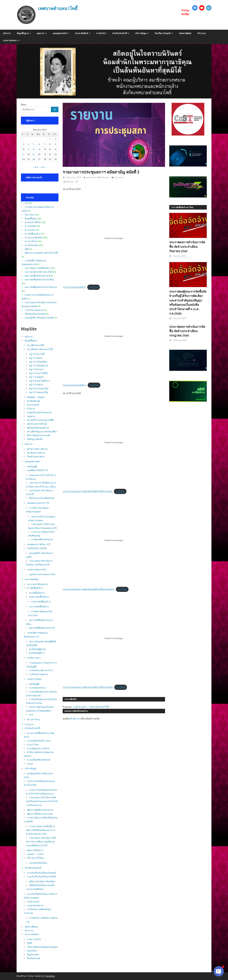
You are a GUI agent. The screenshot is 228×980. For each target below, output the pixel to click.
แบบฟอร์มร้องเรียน (38, 863)
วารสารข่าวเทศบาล (34, 310)
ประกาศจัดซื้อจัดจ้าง (39, 607)
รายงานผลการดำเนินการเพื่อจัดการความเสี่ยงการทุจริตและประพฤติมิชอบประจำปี (41, 842)
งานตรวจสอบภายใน (36, 570)
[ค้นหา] (55, 110)
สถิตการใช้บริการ (35, 850)
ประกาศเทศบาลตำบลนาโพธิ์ (38, 272)
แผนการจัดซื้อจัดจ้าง (39, 597)
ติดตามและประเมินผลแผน (42, 498)
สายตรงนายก (33, 902)
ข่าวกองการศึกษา (33, 222)
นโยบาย (31, 409)
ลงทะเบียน (32, 951)
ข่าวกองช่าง (30, 230)
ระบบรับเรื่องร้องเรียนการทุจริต (42, 877)
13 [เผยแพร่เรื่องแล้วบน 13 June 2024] (39, 149)
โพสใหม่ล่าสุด (33, 958)
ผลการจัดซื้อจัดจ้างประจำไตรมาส (41, 287)
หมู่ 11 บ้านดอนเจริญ (39, 392)
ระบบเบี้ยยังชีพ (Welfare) (39, 760)
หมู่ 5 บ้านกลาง (36, 369)
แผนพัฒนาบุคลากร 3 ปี (38, 503)
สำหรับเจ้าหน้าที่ (120, 33)
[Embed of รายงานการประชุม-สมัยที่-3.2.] (114, 336)
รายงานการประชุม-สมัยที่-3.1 (74, 287)
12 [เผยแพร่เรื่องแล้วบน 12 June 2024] (34, 149)
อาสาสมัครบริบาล (38, 688)
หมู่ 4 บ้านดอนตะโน (39, 366)
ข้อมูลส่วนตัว (33, 954)
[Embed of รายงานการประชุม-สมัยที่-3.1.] (114, 238)
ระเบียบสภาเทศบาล (38, 674)
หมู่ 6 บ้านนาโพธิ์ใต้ (38, 373)
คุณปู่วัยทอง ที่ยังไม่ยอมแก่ (97, 177)
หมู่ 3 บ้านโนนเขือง (38, 362)
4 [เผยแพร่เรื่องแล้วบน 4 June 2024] (29, 144)
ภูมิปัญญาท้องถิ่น (35, 439)
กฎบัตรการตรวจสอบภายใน (42, 574)
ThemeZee (50, 976)
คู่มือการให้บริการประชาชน (40, 814)
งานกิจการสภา (34, 658)
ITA (26, 203)
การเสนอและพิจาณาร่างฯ (41, 670)
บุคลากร (40, 33)
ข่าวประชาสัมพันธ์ (33, 238)
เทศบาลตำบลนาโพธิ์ (59, 8)
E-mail (30, 764)
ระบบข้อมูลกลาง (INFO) (38, 748)
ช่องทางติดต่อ (185, 33)
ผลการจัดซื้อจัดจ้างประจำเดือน (39, 280)
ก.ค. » (43, 167)
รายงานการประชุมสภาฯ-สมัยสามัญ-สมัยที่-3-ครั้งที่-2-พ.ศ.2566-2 (89, 589)
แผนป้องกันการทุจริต (37, 548)
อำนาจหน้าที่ (33, 405)
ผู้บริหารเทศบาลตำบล (37, 449)
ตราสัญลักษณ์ (33, 401)
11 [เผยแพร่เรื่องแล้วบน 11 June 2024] (29, 149)
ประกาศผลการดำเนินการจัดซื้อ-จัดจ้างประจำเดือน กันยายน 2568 (187, 247)
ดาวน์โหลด (94, 287)
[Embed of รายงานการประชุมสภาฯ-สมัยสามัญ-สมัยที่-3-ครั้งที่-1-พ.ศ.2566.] (114, 442)
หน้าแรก (7, 33)
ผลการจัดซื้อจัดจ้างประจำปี (38, 276)
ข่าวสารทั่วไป (31, 241)
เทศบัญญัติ (32, 466)
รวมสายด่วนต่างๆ (35, 905)
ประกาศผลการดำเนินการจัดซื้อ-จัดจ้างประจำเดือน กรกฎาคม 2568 (187, 331)
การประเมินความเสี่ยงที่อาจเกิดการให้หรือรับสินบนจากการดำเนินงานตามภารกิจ (41, 830)
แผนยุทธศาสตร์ (60, 33)
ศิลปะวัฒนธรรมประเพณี (38, 435)
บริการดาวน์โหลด (35, 858)
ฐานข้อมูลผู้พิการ (37, 653)
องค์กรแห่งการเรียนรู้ (37, 424)
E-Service (101, 33)
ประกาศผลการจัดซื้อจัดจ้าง (38, 268)
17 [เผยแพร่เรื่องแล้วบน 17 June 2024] (23, 154)
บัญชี (29, 943)
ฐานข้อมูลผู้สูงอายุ (37, 649)
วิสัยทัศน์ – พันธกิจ (36, 397)
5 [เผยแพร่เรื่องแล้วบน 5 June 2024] (34, 144)
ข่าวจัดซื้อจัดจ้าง (32, 234)
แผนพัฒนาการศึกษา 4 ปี (39, 544)
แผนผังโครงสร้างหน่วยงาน (39, 412)
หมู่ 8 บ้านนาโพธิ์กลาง (39, 381)
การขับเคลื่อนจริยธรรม (42, 539)
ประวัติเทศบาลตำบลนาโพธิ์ (40, 349)
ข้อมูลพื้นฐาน (23, 33)
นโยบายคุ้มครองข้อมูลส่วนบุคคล (42, 947)
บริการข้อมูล (141, 33)
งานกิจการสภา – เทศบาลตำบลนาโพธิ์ (91, 707)
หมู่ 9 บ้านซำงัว (36, 385)
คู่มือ (27, 249)
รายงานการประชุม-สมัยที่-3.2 (74, 385)
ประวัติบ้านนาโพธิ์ (35, 345)
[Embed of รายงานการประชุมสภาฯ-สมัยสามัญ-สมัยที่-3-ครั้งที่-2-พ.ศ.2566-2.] (114, 540)
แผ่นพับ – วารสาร (35, 854)
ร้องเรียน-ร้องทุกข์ (163, 33)
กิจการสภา (119, 177)
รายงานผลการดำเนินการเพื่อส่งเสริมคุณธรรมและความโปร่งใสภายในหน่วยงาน (42, 801)
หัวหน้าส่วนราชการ (36, 457)
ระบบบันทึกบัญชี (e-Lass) (39, 741)
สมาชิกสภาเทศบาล (36, 453)
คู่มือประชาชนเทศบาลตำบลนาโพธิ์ (41, 253)
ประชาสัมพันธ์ (81, 33)
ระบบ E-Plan (33, 744)
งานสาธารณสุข (34, 679)
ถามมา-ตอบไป (34, 939)
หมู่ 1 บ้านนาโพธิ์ (37, 354)
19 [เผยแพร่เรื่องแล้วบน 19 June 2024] (34, 154)
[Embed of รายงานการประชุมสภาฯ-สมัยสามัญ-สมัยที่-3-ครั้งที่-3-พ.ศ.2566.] (114, 638)
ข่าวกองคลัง (30, 226)
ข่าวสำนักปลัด (31, 245)
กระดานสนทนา (10, 40)
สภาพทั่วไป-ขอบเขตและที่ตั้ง (40, 420)
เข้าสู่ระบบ (75, 719)
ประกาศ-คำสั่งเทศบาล (37, 584)
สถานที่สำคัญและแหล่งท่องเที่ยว (42, 432)
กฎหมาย (31, 416)
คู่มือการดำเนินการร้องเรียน (42, 881)
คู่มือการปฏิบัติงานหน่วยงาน (40, 810)
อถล (31, 715)
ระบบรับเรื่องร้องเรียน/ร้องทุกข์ (41, 873)
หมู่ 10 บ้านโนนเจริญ (39, 388)
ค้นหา (24, 105)
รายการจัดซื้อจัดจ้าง (41, 602)
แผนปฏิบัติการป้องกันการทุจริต (39, 318)
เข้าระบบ (201, 33)
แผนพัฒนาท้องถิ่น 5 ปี (37, 470)
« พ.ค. (36, 167)
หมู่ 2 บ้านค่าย (36, 358)
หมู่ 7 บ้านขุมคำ (36, 377)
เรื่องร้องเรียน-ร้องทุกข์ (35, 314)
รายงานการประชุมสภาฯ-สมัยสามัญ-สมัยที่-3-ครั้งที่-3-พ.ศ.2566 (88, 687)
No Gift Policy (34, 719)
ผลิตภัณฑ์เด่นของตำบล (38, 428)
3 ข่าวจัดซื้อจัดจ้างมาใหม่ (182, 207)
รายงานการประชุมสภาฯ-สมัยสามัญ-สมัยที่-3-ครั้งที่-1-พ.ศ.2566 (88, 491)
